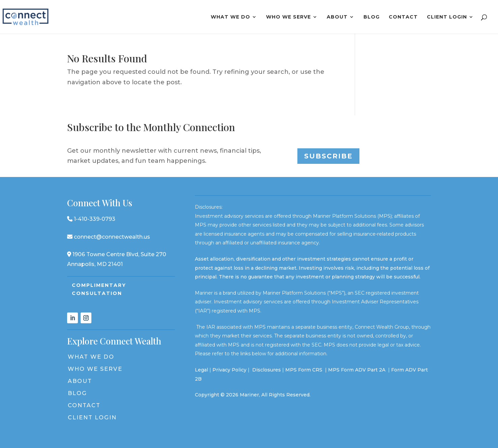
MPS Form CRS (304, 370)
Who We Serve (288, 17)
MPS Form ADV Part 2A (357, 370)
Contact (403, 17)
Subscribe (328, 156)
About (337, 17)
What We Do (230, 17)
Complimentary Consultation (99, 289)
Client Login (447, 17)
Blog (372, 17)
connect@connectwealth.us (109, 237)
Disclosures (267, 370)
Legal (201, 370)
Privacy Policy (229, 370)
